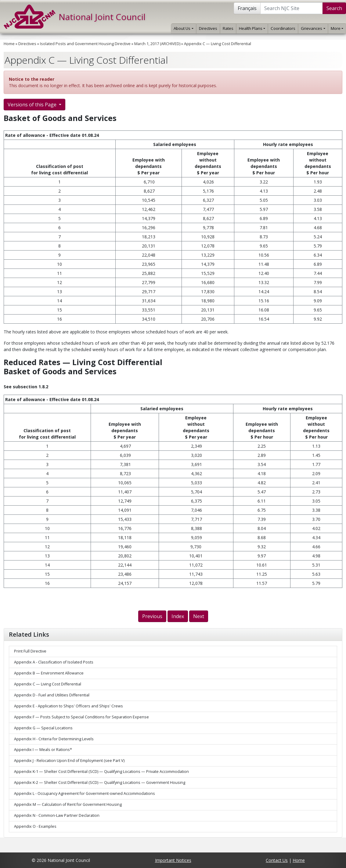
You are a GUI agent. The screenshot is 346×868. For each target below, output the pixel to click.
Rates (228, 28)
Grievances (313, 28)
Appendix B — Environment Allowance (49, 673)
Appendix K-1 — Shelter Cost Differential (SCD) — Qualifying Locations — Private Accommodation (101, 772)
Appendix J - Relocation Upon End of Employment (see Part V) (69, 761)
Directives (208, 28)
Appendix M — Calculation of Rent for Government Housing (68, 804)
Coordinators (283, 28)
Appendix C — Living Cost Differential (218, 44)
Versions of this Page (33, 105)
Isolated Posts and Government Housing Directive (85, 44)
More (337, 28)
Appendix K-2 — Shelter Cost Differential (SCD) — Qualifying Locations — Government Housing (100, 783)
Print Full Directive (30, 651)
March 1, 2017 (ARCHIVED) (157, 44)
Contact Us (277, 860)
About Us (183, 28)
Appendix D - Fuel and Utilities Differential (52, 695)
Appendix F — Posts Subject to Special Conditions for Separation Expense (81, 717)
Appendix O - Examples (35, 826)
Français (247, 8)
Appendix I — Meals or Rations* (43, 750)
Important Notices (173, 860)
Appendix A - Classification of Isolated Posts (54, 662)
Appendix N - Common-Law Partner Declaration (57, 815)
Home (9, 44)
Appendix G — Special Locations (43, 728)
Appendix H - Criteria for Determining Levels (54, 739)
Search (334, 8)
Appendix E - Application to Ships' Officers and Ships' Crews (68, 706)
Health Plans (252, 28)
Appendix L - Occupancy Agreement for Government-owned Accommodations (85, 793)
